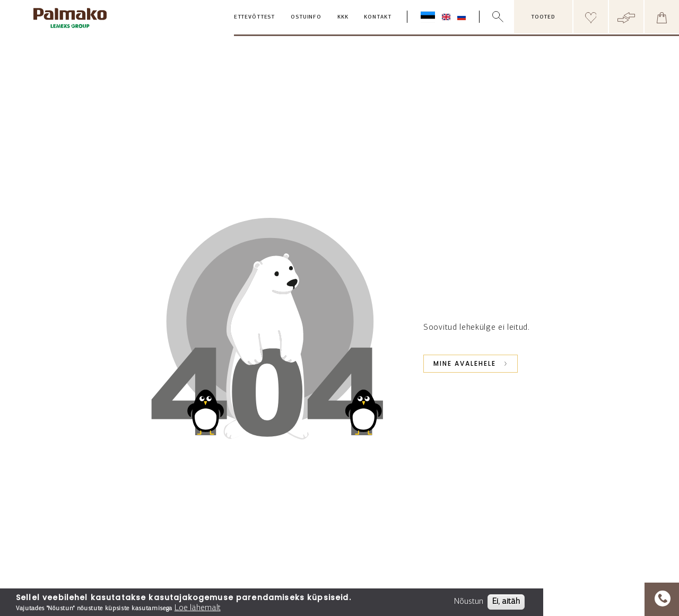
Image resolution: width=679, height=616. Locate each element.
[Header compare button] (626, 17)
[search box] (504, 17)
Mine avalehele (465, 363)
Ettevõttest (254, 17)
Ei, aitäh (506, 602)
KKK (343, 17)
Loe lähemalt (198, 608)
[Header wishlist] (591, 17)
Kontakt (377, 17)
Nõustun (469, 602)
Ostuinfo (306, 17)
